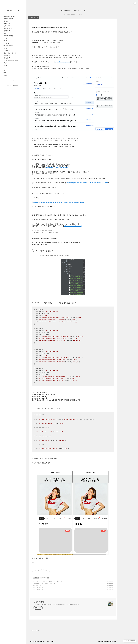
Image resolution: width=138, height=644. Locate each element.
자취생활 (7, 58)
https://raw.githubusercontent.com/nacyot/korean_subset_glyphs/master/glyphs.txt (58, 202)
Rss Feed (32, 642)
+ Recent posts (35, 631)
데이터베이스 (8, 46)
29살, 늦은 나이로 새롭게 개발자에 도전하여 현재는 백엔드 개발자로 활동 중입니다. (56, 604)
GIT (5, 38)
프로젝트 (7, 51)
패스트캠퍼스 (8, 19)
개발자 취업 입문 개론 (11, 53)
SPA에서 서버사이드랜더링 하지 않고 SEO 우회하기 (47, 581)
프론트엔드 (8, 55)
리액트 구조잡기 (37, 587)
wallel (115, 642)
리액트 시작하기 (37, 589)
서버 (6, 21)
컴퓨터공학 (8, 28)
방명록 (5, 75)
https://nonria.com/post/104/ (73, 226)
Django (7, 24)
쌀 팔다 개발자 (13, 11)
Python (7, 26)
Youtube (48, 642)
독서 (6, 65)
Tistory (105, 642)
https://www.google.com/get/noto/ (58, 168)
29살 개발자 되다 (10, 16)
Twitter (38, 642)
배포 (6, 41)
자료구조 (7, 31)
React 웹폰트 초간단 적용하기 (73, 11)
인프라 (6, 33)
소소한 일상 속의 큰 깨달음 (12, 60)
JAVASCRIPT (8, 36)
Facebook (43, 642)
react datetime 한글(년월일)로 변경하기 (43, 583)
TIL (5, 48)
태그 (5, 73)
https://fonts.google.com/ (63, 62)
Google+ (52, 642)
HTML (6, 43)
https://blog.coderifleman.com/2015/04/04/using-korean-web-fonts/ (88, 183)
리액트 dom (36, 585)
